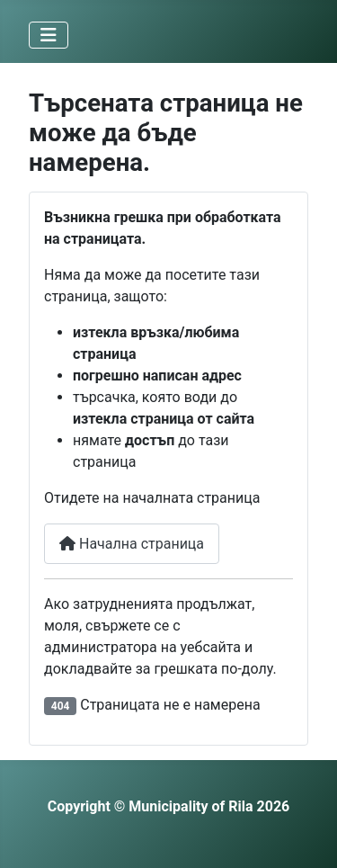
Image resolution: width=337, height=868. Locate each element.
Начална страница (132, 544)
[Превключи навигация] (49, 35)
